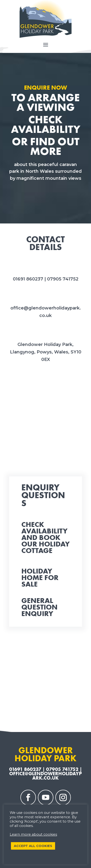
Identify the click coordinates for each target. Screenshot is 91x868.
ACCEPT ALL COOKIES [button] (33, 846)
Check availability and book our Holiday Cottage (45, 538)
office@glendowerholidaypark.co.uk (45, 776)
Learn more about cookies (33, 834)
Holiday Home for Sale (40, 578)
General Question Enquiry (39, 607)
